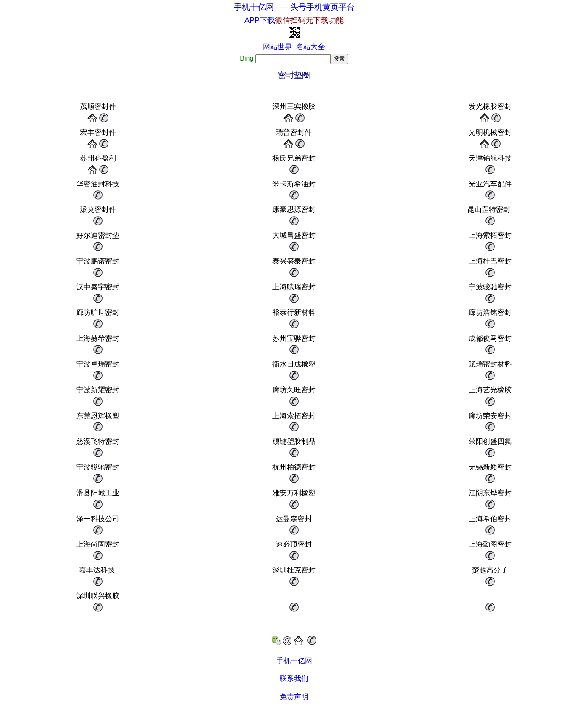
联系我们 (294, 679)
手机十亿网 (254, 7)
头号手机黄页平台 (322, 7)
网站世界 (277, 47)
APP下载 (294, 20)
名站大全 (311, 47)
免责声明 (294, 697)
